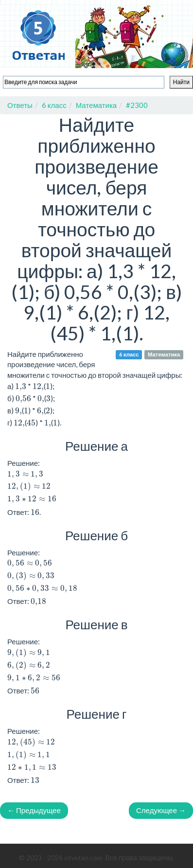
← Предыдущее (34, 810)
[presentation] (25, 475)
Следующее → (161, 810)
